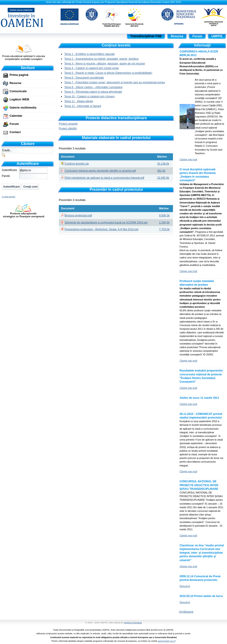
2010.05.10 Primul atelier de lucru (201, 596)
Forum (14, 124)
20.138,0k (163, 164)
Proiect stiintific (68, 129)
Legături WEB (19, 99)
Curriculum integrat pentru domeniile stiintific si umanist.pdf (100, 171)
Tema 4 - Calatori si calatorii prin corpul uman (92, 68)
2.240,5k (164, 223)
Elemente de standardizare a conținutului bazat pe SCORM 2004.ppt (106, 223)
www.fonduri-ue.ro (167, 641)
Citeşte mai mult (188, 159)
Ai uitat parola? (9, 197)
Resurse (15, 83)
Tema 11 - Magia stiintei (79, 101)
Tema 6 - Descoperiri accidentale (84, 78)
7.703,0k (164, 229)
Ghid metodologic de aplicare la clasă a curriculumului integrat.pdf (104, 178)
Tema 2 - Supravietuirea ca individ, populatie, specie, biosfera (101, 59)
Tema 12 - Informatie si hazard (83, 106)
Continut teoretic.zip (77, 164)
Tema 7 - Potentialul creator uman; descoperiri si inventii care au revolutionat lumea (115, 82)
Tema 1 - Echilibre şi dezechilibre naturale (89, 54)
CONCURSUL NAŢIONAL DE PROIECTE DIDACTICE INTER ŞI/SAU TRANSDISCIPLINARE (199, 485)
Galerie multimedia (23, 108)
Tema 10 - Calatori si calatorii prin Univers (89, 97)
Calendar (16, 116)
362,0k (161, 171)
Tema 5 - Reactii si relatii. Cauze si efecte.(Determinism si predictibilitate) (108, 73)
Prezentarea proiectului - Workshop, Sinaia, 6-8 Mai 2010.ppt (102, 229)
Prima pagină (19, 75)
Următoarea (186, 612)
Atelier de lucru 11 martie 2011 (199, 398)
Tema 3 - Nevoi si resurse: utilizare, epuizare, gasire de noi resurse (105, 64)
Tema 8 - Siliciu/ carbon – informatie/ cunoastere (93, 87)
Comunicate (18, 91)
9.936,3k (164, 215)
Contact (15, 132)
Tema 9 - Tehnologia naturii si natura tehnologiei (93, 92)
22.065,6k (163, 178)
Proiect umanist (68, 124)
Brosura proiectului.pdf (78, 215)
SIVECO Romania (133, 623)
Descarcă (185, 586)
